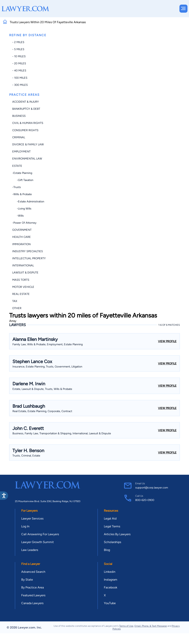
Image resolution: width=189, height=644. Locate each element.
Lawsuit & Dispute (25, 272)
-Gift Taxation (23, 180)
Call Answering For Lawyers (40, 534)
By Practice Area (33, 587)
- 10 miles (19, 56)
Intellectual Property (29, 258)
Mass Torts (21, 280)
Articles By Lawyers (117, 534)
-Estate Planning (22, 173)
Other (17, 308)
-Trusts (17, 187)
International (23, 265)
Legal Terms (112, 526)
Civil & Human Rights (28, 123)
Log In (25, 526)
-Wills (18, 216)
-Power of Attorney (24, 223)
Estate (17, 166)
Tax (15, 301)
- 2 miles (18, 42)
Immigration (21, 244)
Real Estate (21, 294)
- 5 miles (18, 49)
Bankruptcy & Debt (26, 109)
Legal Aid (110, 518)
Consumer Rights (25, 130)
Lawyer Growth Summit (37, 542)
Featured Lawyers (33, 595)
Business (19, 116)
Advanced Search (33, 572)
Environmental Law (27, 159)
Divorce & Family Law (28, 144)
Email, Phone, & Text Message (151, 626)
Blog (107, 550)
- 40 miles (19, 70)
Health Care (22, 237)
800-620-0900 (145, 500)
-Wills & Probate (22, 194)
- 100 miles (20, 78)
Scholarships (112, 542)
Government (22, 230)
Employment (21, 151)
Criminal (19, 137)
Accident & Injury (26, 102)
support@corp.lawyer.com (152, 488)
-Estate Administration (28, 201)
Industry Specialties (28, 251)
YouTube (110, 603)
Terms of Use (126, 626)
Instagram (111, 580)
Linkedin (110, 572)
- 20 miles (19, 63)
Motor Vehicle (23, 287)
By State (27, 580)
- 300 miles (20, 85)
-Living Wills (22, 209)
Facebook (111, 587)
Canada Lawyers (32, 603)
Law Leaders (30, 550)
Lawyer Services (32, 518)
